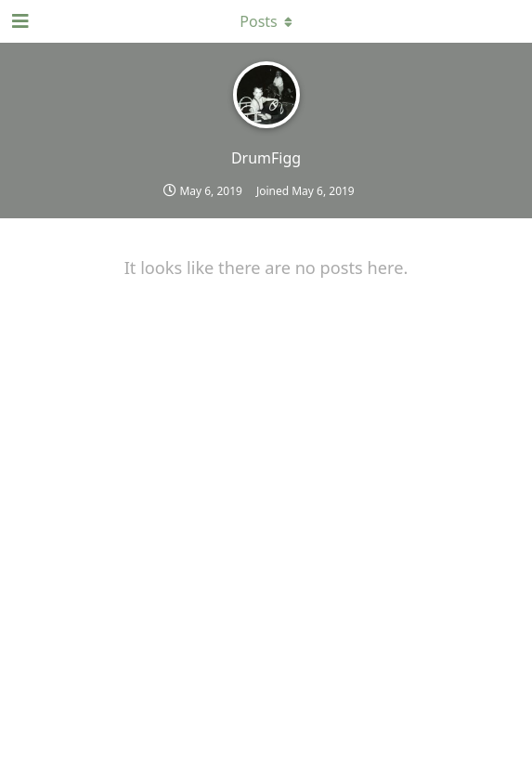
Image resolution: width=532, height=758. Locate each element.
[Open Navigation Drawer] (19, 21)
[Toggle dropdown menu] (266, 21)
